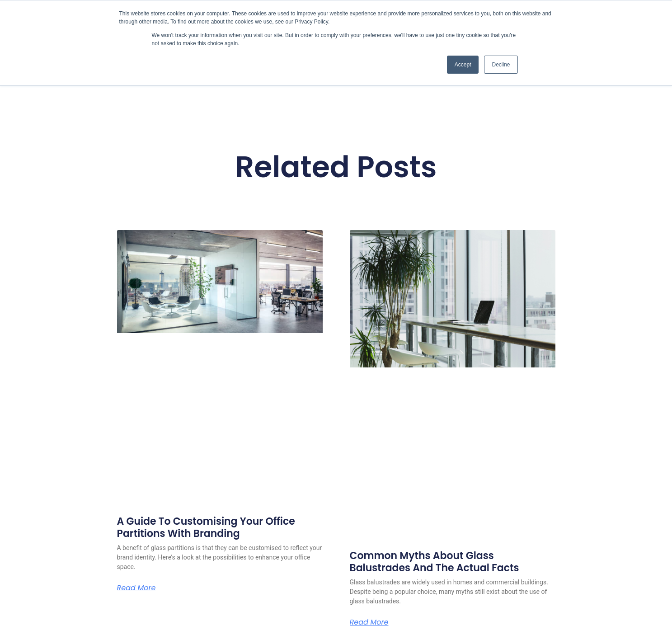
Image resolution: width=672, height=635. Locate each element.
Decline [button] (501, 65)
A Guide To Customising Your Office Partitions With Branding (206, 527)
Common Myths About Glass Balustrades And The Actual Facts (435, 562)
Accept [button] (463, 65)
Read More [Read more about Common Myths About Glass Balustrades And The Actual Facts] (369, 622)
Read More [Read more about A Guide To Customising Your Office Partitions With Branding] (136, 588)
